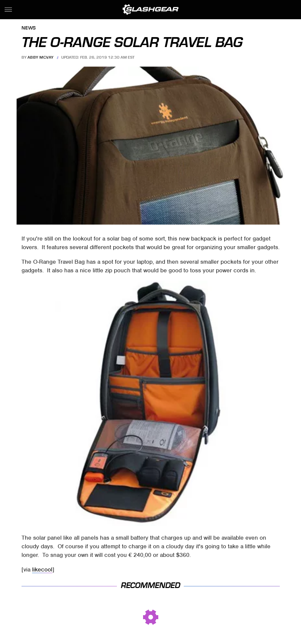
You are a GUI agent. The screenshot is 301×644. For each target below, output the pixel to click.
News (29, 28)
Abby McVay (41, 57)
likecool (42, 569)
